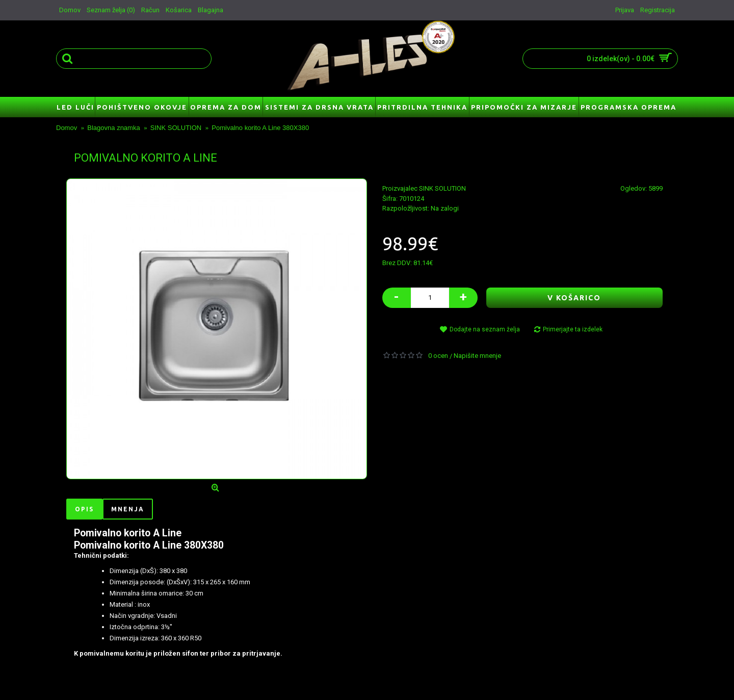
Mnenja (128, 509)
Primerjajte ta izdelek (573, 329)
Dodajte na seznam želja (485, 329)
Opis (84, 509)
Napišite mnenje (477, 356)
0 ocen (438, 356)
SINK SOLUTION (442, 188)
